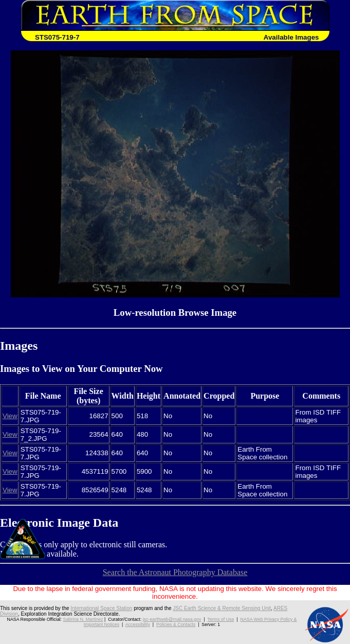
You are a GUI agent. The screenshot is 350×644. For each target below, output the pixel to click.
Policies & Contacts (176, 624)
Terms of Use (220, 619)
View (10, 416)
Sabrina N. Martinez (83, 619)
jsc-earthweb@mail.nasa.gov (172, 619)
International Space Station (101, 608)
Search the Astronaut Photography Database (175, 572)
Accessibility (138, 624)
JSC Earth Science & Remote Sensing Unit (222, 608)
